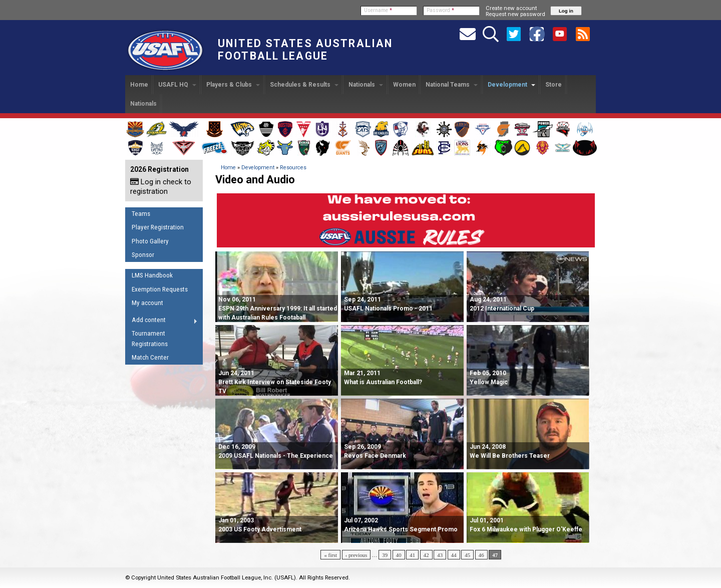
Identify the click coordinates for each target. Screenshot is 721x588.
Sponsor (143, 255)
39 (385, 555)
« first (330, 555)
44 (454, 555)
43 (440, 555)
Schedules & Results (304, 85)
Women (404, 85)
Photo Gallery (150, 241)
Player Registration (158, 227)
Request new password (515, 14)
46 (481, 555)
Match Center (150, 357)
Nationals (366, 85)
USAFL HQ (177, 85)
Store (554, 85)
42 (426, 555)
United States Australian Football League (305, 50)
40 (399, 555)
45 (467, 555)
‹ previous (356, 555)
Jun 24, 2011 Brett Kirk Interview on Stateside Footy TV (275, 382)
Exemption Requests (160, 289)
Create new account (511, 8)
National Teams (452, 85)
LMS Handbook (152, 275)
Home (139, 85)
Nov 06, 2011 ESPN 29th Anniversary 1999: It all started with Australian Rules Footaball (278, 309)
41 (412, 555)
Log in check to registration (161, 187)
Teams (141, 214)
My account (147, 303)
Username (378, 10)
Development (511, 85)
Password (440, 10)
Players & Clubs (233, 85)
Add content (161, 322)
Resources (293, 168)
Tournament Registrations (150, 339)
